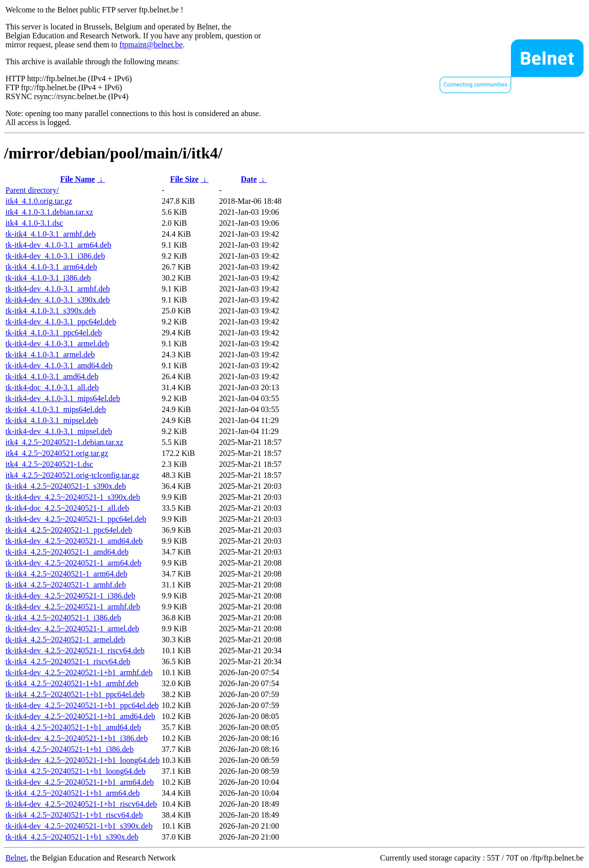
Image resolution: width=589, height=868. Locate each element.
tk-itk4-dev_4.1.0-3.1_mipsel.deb (59, 431)
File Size (184, 179)
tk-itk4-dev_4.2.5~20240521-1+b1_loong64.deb (83, 760)
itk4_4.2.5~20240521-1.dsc (49, 464)
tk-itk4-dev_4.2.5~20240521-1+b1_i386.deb (77, 738)
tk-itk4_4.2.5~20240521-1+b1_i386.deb (69, 749)
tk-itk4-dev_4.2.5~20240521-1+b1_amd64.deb (80, 716)
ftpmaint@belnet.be (151, 45)
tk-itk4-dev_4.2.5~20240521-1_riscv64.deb (75, 651)
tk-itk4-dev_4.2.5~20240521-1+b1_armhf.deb (79, 672)
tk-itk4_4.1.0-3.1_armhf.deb (51, 234)
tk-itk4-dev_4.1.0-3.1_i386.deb (55, 256)
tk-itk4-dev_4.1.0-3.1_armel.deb (57, 344)
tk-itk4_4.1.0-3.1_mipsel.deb (52, 420)
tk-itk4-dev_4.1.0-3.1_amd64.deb (59, 365)
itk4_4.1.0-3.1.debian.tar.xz (49, 212)
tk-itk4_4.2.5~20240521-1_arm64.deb (66, 574)
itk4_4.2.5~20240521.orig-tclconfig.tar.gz (72, 475)
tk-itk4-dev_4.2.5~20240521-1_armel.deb (72, 629)
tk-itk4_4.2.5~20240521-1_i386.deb (63, 618)
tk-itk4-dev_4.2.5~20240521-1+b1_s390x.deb (79, 826)
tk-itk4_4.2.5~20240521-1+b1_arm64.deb (73, 793)
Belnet (16, 858)
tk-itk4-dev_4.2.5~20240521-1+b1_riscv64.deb (81, 804)
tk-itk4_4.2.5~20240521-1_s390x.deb (66, 486)
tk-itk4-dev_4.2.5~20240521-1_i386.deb (70, 596)
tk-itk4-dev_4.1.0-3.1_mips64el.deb (63, 398)
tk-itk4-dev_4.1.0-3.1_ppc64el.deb (61, 322)
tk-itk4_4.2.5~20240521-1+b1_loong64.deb (75, 771)
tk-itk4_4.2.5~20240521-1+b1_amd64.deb (73, 727)
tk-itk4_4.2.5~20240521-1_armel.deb (65, 640)
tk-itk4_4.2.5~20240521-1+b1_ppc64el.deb (75, 694)
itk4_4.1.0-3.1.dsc (34, 223)
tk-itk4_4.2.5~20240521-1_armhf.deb (66, 585)
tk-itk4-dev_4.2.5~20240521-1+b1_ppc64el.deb (82, 705)
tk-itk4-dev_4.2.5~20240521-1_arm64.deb (73, 563)
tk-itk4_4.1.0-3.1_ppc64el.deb (54, 333)
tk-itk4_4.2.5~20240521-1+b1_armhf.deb (72, 683)
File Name (78, 179)
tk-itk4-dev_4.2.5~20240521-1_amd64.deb (74, 541)
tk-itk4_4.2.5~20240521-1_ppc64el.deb (69, 530)
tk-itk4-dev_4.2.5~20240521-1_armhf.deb (73, 607)
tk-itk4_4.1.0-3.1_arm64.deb (51, 267)
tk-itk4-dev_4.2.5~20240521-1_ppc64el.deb (76, 519)
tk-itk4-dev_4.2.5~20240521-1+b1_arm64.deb (80, 782)
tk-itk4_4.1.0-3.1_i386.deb (48, 278)
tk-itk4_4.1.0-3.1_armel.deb (50, 355)
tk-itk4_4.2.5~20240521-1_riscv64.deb (68, 661)
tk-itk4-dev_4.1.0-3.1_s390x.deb (58, 300)
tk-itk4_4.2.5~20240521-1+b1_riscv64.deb (74, 815)
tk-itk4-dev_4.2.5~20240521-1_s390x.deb (73, 497)
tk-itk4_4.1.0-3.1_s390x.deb (51, 311)
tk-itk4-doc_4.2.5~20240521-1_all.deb (67, 508)
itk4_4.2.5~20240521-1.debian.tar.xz (64, 442)
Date (249, 179)
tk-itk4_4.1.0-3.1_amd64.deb (52, 376)
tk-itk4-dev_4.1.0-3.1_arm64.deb (58, 245)
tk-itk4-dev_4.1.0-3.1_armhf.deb (58, 289)
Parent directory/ (32, 190)
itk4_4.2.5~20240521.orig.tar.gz (57, 453)
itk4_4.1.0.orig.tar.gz (39, 201)
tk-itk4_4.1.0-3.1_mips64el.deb (56, 409)
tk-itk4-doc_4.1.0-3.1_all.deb (52, 387)
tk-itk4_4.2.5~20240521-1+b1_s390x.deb (72, 837)
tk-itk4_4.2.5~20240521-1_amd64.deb (67, 552)
